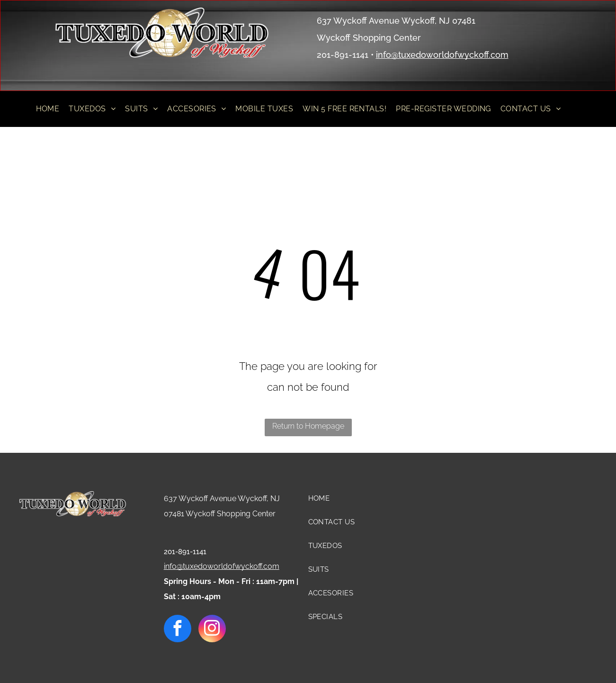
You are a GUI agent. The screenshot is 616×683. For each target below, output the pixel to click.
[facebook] (178, 630)
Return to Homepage (308, 426)
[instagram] (212, 630)
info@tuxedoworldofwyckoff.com (442, 55)
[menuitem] (48, 109)
